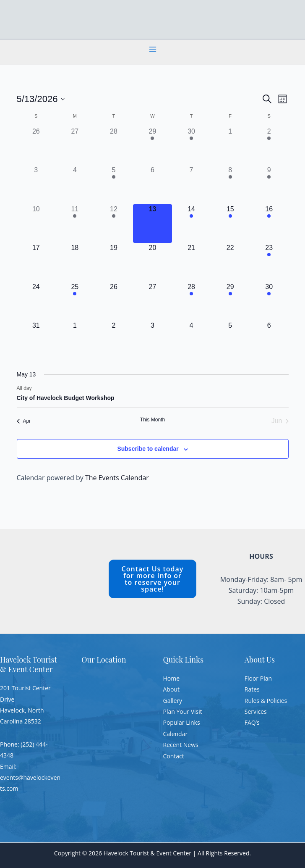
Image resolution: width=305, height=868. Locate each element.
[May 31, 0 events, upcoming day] (36, 340)
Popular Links (182, 722)
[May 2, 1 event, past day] (269, 146)
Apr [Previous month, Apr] (24, 421)
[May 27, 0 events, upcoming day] (152, 301)
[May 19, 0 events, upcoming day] (114, 262)
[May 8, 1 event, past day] (230, 185)
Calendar (176, 734)
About (171, 689)
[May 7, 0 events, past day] (192, 185)
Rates (252, 689)
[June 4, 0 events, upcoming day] (192, 340)
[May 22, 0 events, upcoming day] (230, 262)
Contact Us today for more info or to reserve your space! (153, 579)
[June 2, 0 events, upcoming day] (114, 340)
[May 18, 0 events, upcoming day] (75, 262)
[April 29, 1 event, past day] (152, 146)
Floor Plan (258, 678)
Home (172, 678)
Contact (174, 756)
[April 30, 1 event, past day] (192, 146)
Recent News (181, 745)
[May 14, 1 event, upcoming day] (192, 224)
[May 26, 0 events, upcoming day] (114, 301)
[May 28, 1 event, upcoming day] (192, 301)
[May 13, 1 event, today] (152, 224)
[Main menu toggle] (153, 49)
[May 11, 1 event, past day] (75, 224)
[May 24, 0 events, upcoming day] (36, 301)
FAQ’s (252, 722)
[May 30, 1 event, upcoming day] (269, 301)
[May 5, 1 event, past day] (114, 185)
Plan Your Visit (183, 711)
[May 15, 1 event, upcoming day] (230, 224)
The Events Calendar (117, 478)
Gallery (173, 701)
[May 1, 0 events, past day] (230, 146)
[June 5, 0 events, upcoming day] (230, 340)
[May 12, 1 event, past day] (114, 224)
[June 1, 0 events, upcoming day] (75, 340)
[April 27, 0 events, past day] (75, 146)
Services (256, 711)
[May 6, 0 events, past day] (152, 185)
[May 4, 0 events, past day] (75, 185)
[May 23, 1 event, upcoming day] (269, 262)
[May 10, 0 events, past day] (36, 224)
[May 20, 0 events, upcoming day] (152, 262)
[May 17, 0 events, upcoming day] (36, 262)
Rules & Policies (266, 701)
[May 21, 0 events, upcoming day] (192, 262)
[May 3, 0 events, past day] (36, 185)
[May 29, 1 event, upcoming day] (230, 301)
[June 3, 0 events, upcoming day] (152, 340)
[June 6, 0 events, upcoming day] (269, 340)
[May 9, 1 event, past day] (269, 185)
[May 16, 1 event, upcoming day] (269, 224)
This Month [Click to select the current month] (152, 420)
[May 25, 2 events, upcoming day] (75, 301)
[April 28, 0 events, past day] (114, 146)
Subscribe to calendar (148, 449)
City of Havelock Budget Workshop (66, 398)
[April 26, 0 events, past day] (36, 146)
